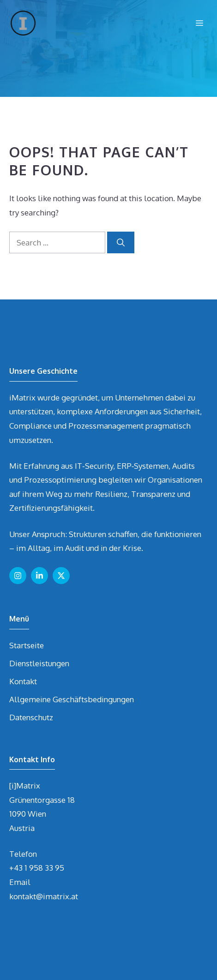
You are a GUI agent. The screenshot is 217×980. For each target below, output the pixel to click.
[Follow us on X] (61, 576)
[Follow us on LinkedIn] (39, 576)
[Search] (121, 243)
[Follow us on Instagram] (18, 576)
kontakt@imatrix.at (44, 896)
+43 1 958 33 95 (37, 868)
